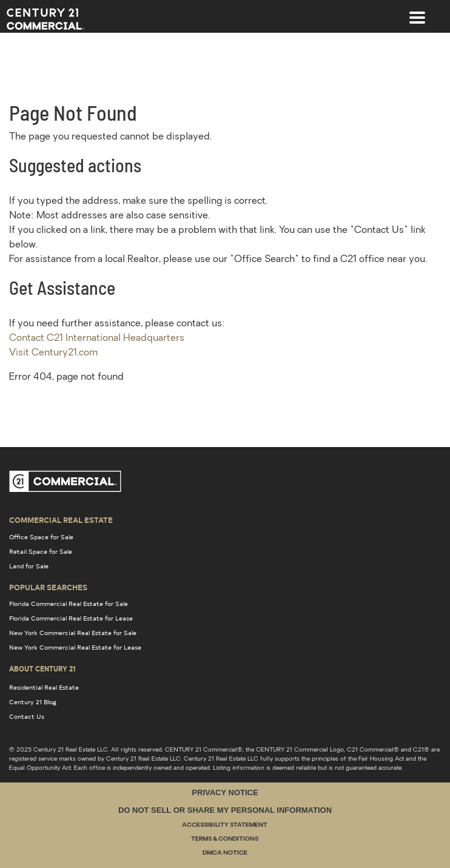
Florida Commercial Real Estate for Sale (69, 604)
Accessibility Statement (225, 825)
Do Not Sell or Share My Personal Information (225, 810)
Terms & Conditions (225, 839)
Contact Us (27, 716)
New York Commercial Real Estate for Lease (75, 647)
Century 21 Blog (33, 702)
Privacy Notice (225, 792)
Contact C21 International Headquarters (97, 338)
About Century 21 (42, 668)
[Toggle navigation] (417, 12)
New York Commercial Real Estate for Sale (73, 633)
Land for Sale (29, 566)
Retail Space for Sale (41, 551)
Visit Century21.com (53, 353)
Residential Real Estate (44, 687)
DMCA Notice (225, 853)
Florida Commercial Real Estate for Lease (71, 618)
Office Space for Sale (41, 537)
